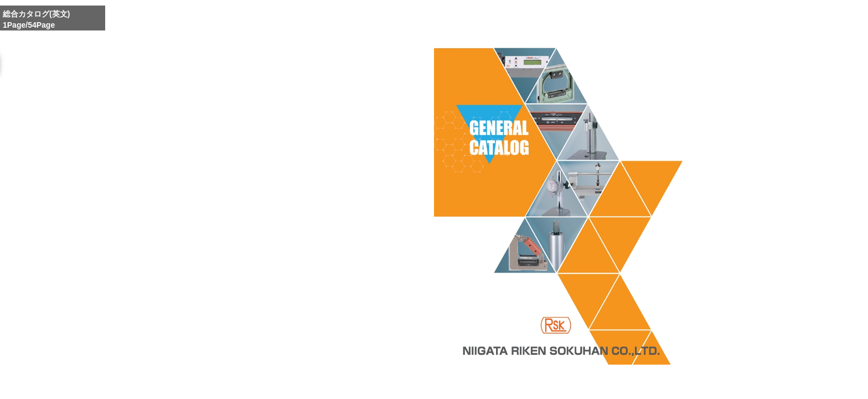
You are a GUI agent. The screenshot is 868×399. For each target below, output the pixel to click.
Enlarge (538, 384)
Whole (564, 384)
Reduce (590, 384)
